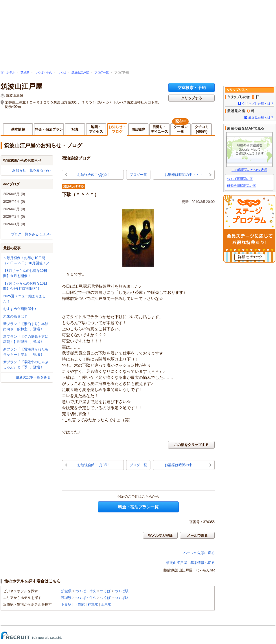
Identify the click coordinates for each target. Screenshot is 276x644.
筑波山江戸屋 (80, 72)
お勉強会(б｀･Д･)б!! (93, 175)
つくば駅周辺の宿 (240, 179)
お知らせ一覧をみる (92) (31, 170)
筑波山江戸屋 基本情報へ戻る (190, 563)
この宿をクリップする (191, 445)
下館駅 (80, 604)
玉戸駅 (106, 604)
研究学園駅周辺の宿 (241, 186)
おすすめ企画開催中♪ (20, 309)
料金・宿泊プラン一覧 (138, 507)
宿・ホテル (8, 72)
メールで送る (197, 536)
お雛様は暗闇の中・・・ (184, 175)
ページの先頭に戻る (199, 553)
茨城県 (25, 72)
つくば (62, 72)
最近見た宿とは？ (261, 117)
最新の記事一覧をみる (33, 377)
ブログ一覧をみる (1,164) (31, 234)
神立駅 (93, 604)
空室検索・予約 (192, 88)
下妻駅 (66, 604)
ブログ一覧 (102, 72)
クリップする (192, 98)
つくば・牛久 (43, 72)
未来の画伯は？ (15, 316)
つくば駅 (122, 591)
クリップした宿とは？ (258, 104)
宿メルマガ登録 (160, 536)
